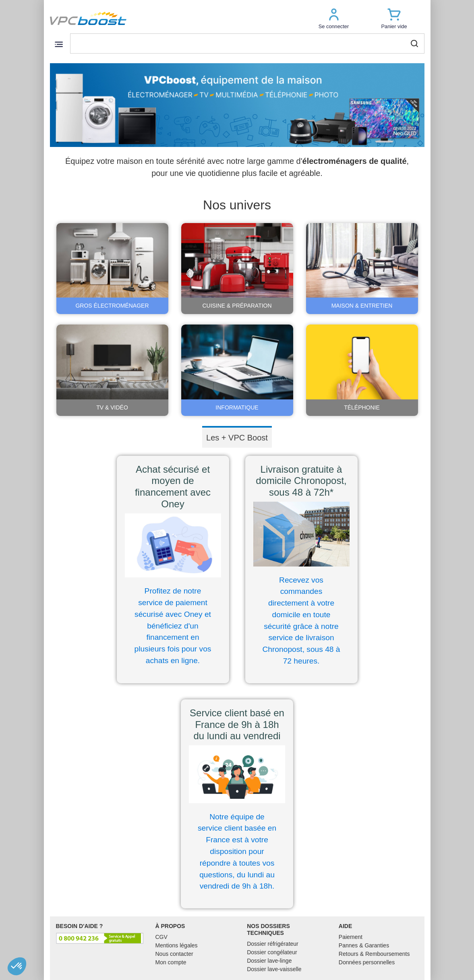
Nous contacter (174, 954)
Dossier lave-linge (269, 961)
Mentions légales (177, 945)
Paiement (351, 937)
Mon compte (171, 962)
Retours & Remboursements (374, 954)
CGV (161, 937)
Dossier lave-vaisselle (274, 969)
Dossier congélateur (272, 952)
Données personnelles (367, 962)
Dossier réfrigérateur (273, 944)
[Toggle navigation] (59, 44)
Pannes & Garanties (364, 945)
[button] (334, 18)
